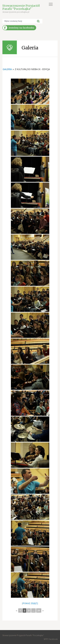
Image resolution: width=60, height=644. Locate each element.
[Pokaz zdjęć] (30, 603)
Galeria (7, 69)
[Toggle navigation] (51, 4)
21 (39, 610)
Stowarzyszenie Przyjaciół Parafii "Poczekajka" (21, 7)
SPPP (46, 639)
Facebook (53, 639)
